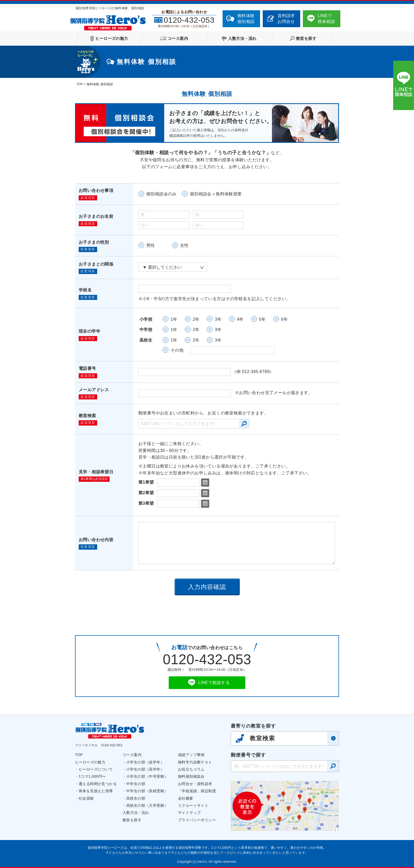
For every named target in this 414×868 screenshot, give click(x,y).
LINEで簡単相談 (326, 19)
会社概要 (186, 798)
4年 (240, 319)
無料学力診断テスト (195, 762)
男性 (151, 245)
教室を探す (132, 820)
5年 (262, 319)
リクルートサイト (193, 805)
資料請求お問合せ (286, 19)
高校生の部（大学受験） (147, 805)
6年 (285, 319)
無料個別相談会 (191, 776)
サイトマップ (189, 813)
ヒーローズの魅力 (90, 762)
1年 (174, 319)
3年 (218, 319)
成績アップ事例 (191, 755)
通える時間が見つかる (98, 784)
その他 (177, 350)
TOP (79, 755)
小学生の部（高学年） (145, 769)
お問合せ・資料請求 (195, 784)
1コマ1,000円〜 (92, 776)
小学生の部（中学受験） (147, 776)
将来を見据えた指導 (96, 791)
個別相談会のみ (161, 194)
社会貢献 (86, 798)
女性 (184, 245)
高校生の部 (136, 798)
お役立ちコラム (191, 769)
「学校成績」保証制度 (197, 791)
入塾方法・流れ (136, 813)
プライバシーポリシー (197, 820)
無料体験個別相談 (246, 19)
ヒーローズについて (96, 769)
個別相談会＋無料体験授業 (216, 194)
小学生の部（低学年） (145, 762)
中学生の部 (136, 784)
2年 (196, 319)
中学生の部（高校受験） (147, 791)
